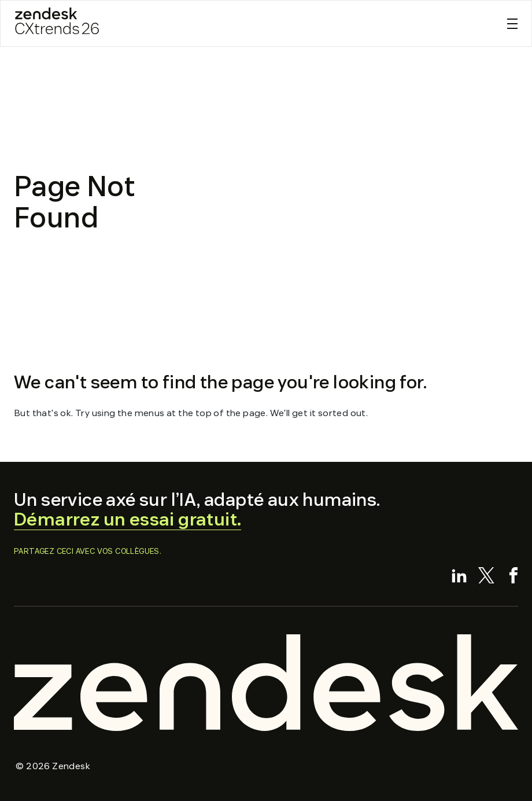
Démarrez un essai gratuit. (128, 519)
